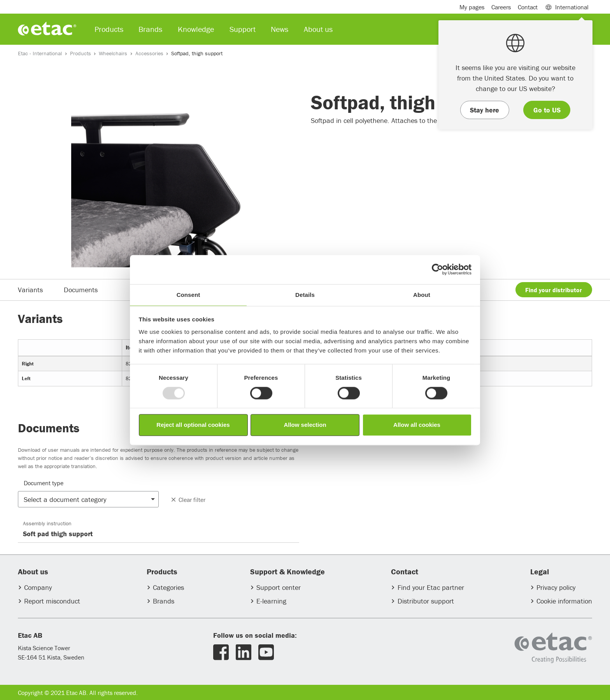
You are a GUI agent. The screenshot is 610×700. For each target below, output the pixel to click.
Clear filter (188, 500)
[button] (88, 499)
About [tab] (422, 295)
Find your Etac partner (431, 587)
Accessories (149, 53)
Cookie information (564, 601)
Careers (501, 7)
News (280, 29)
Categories (168, 587)
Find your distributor (554, 290)
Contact (528, 7)
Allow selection (305, 425)
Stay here (485, 110)
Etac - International (40, 53)
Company (38, 587)
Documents (81, 290)
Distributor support (426, 601)
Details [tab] (305, 295)
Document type (44, 483)
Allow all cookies (417, 425)
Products (81, 53)
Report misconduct (52, 601)
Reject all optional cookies (193, 425)
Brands (164, 601)
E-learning (271, 601)
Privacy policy (556, 587)
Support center (279, 587)
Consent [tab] (188, 295)
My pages (472, 7)
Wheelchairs (113, 53)
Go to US (547, 110)
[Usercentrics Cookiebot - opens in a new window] (437, 269)
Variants (30, 290)
